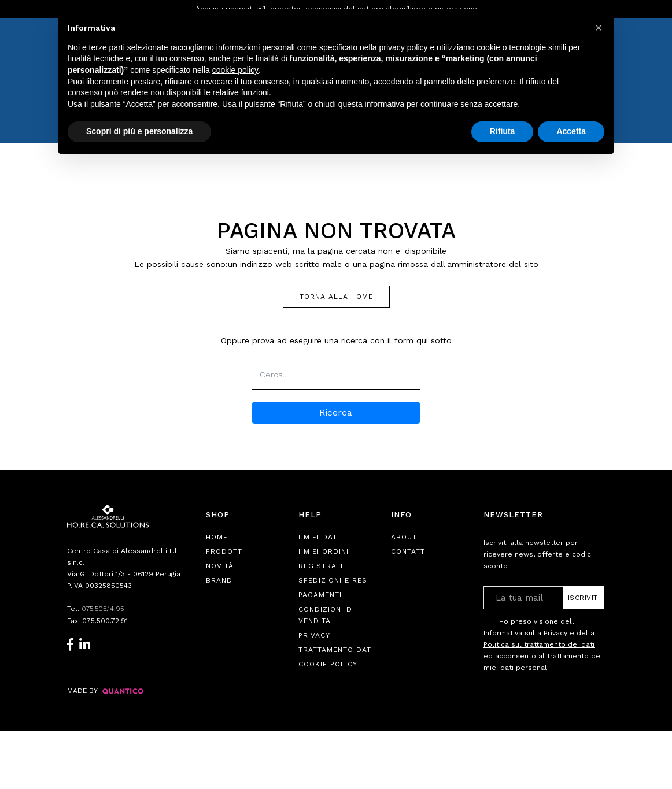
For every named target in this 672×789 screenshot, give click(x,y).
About (404, 537)
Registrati (321, 566)
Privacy (314, 635)
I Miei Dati (319, 537)
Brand (219, 580)
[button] (599, 28)
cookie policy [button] (235, 70)
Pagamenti (320, 595)
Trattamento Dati (336, 650)
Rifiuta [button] (503, 131)
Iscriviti (584, 598)
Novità (220, 566)
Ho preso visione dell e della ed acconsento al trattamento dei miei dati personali (543, 644)
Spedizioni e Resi (334, 580)
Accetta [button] (571, 131)
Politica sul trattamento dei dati (539, 644)
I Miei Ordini (324, 551)
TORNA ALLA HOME (336, 297)
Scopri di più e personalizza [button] (139, 131)
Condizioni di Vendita (326, 615)
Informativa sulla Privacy (525, 633)
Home (217, 537)
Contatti (409, 551)
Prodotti (225, 551)
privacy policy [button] (404, 47)
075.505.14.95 (104, 609)
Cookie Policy (328, 664)
